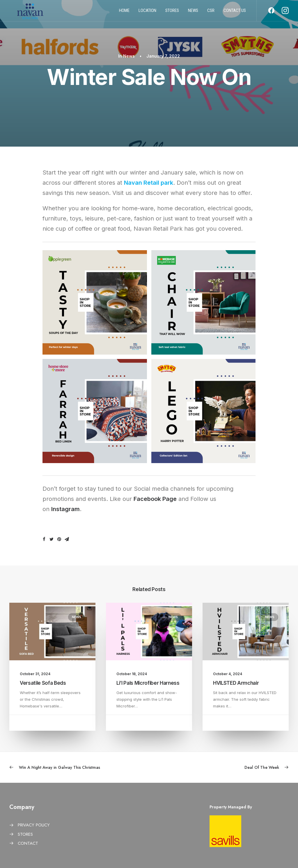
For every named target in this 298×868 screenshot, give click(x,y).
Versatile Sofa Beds (43, 683)
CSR (211, 13)
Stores (172, 13)
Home (124, 13)
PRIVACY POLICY (34, 825)
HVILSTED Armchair (236, 683)
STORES (25, 834)
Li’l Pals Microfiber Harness (148, 683)
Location (147, 13)
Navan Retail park (149, 183)
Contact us (235, 13)
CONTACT (28, 843)
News (193, 13)
